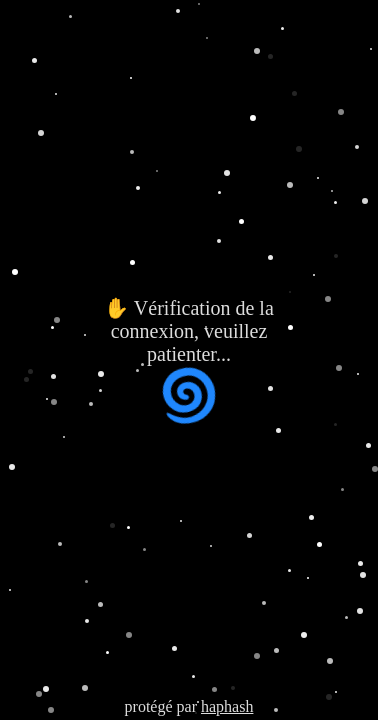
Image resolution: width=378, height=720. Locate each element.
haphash (227, 706)
